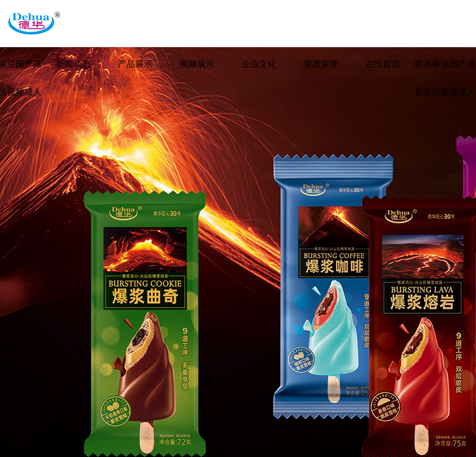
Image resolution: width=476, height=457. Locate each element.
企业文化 (259, 64)
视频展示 (197, 64)
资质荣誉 (321, 64)
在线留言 (383, 64)
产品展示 (135, 64)
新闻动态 (73, 64)
